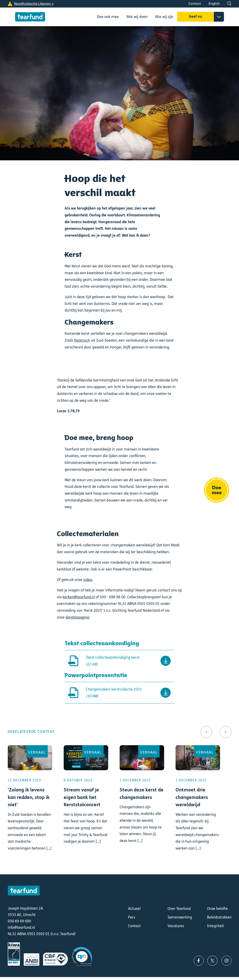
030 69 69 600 (19, 921)
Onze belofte (217, 909)
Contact (195, 4)
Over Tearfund (179, 909)
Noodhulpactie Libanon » (34, 4)
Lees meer (30, 804)
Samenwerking (180, 917)
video (88, 580)
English (214, 4)
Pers (132, 917)
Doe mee (217, 490)
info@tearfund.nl (21, 928)
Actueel (134, 909)
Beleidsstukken (219, 917)
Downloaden (120, 661)
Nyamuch (82, 340)
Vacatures (176, 926)
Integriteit (215, 926)
